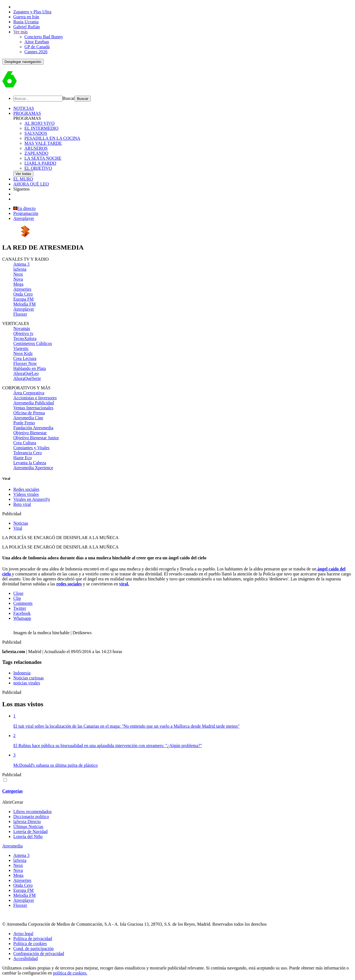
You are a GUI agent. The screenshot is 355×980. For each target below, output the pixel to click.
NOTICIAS (24, 108)
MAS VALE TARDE (43, 143)
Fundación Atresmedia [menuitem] (33, 428)
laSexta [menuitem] (20, 269)
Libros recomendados (32, 812)
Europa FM (23, 890)
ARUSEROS (36, 148)
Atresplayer (24, 218)
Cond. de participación (33, 949)
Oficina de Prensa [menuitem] (29, 413)
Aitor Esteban (37, 42)
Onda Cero (23, 885)
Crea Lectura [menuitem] (25, 358)
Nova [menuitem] (18, 279)
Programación (26, 213)
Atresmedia (12, 846)
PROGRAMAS (27, 113)
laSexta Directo (27, 822)
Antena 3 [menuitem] (21, 264)
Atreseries (22, 880)
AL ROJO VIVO (39, 123)
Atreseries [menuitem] (22, 289)
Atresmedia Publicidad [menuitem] (34, 403)
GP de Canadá (37, 47)
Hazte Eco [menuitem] (22, 458)
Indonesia (22, 673)
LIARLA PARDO (40, 163)
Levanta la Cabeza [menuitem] (30, 463)
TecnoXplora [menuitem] (25, 338)
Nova (18, 870)
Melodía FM (24, 895)
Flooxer (20, 905)
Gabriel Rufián (27, 27)
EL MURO (23, 179)
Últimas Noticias (28, 827)
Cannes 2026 (36, 52)
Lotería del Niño (28, 836)
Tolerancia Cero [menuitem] (27, 453)
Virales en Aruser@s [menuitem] (32, 499)
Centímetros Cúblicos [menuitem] (33, 343)
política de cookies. (70, 973)
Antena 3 (21, 855)
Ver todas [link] (23, 174)
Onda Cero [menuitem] (23, 294)
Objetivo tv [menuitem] (23, 333)
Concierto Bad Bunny (44, 37)
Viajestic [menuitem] (21, 348)
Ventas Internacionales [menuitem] (33, 408)
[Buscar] (38, 99)
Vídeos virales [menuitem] (26, 494)
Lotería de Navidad (31, 832)
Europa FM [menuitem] (23, 299)
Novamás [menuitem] (22, 328)
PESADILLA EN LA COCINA (52, 138)
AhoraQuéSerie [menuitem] (27, 378)
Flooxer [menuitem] (20, 314)
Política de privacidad (33, 939)
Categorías (12, 791)
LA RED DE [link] (43, 247)
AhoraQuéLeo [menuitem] (26, 373)
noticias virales (27, 683)
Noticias (21, 523)
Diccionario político (31, 817)
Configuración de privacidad (39, 954)
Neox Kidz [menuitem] (23, 353)
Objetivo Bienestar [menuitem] (30, 433)
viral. (124, 584)
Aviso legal (23, 934)
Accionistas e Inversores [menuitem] (35, 398)
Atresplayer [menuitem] (24, 309)
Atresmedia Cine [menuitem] (28, 418)
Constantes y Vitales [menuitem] (31, 448)
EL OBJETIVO (38, 168)
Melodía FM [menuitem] (24, 304)
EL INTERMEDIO (41, 128)
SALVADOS (36, 133)
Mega (18, 875)
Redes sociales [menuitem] (26, 489)
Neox (18, 865)
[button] (23, 62)
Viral (18, 528)
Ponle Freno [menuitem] (24, 423)
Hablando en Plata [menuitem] (30, 368)
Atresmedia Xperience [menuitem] (33, 468)
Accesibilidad (26, 959)
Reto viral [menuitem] (22, 504)
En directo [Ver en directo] (24, 208)
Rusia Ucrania (26, 22)
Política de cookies (30, 944)
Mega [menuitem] (18, 284)
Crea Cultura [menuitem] (25, 443)
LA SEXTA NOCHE (43, 158)
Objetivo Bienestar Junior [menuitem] (36, 438)
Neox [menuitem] (18, 274)
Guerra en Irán (26, 17)
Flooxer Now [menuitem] (25, 363)
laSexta (20, 860)
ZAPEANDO (36, 153)
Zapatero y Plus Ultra (32, 12)
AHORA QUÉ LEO (31, 184)
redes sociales (69, 584)
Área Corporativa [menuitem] (29, 393)
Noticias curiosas (29, 678)
